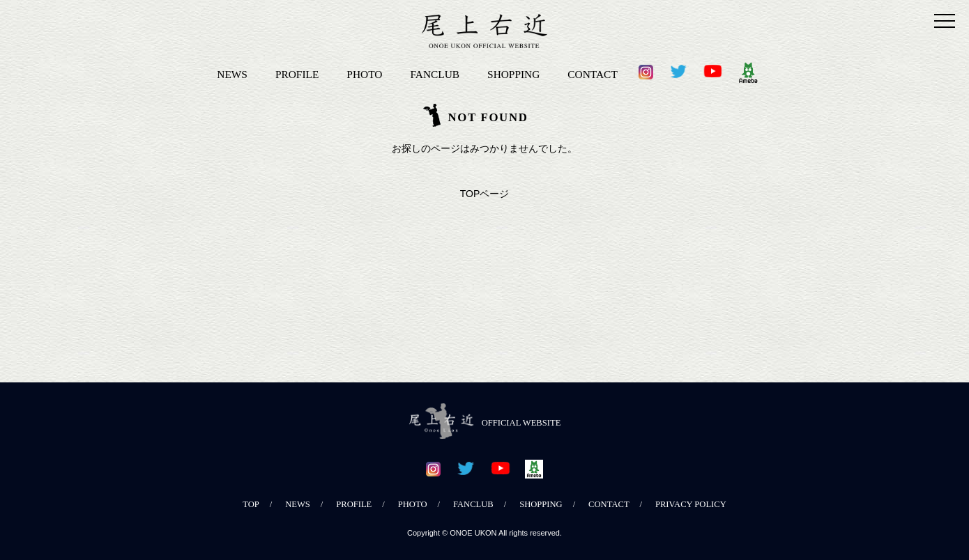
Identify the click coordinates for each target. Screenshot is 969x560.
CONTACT (592, 74)
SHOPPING (513, 74)
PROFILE (297, 74)
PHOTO (364, 74)
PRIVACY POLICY (691, 504)
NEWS (232, 74)
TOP (251, 504)
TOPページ (485, 194)
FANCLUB (435, 74)
